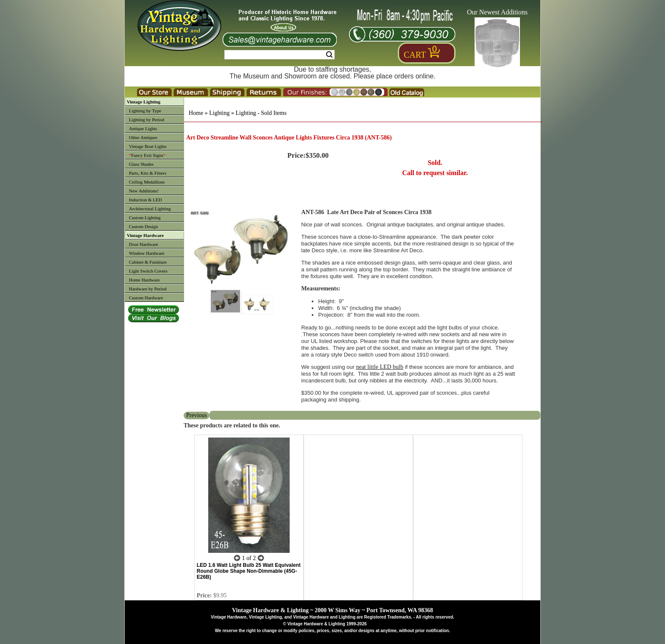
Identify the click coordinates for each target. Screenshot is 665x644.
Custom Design (143, 226)
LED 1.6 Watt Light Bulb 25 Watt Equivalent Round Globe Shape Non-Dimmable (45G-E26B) (249, 571)
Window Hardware (147, 253)
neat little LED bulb (380, 367)
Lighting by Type (145, 111)
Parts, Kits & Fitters (148, 173)
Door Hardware (144, 244)
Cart (415, 55)
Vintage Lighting (144, 102)
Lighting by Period (147, 120)
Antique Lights (143, 128)
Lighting (219, 113)
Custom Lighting (145, 217)
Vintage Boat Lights (148, 146)
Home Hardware (144, 280)
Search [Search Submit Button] (329, 55)
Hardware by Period (148, 289)
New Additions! (144, 191)
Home (196, 113)
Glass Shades (141, 164)
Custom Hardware (146, 298)
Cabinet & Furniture (148, 262)
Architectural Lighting (150, 209)
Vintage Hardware (145, 235)
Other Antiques (143, 137)
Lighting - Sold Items (261, 113)
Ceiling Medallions (147, 182)
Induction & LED (145, 200)
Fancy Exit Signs (147, 155)
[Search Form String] (279, 55)
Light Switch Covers (148, 271)
